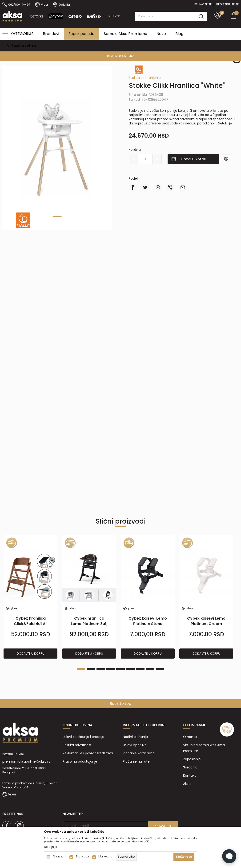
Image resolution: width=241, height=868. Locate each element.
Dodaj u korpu (193, 159)
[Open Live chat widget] (229, 856)
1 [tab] (57, 216)
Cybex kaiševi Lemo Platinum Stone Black (148, 624)
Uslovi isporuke (135, 745)
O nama (190, 737)
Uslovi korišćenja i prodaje (83, 737)
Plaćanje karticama (139, 753)
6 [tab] (130, 669)
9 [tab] (160, 669)
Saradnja (190, 767)
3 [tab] (101, 669)
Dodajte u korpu (31, 654)
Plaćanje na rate (136, 761)
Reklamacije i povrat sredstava (88, 753)
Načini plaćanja (135, 737)
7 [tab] (140, 669)
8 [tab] (150, 669)
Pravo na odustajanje (80, 761)
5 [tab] (120, 669)
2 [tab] (91, 669)
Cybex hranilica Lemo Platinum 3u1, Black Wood (89, 624)
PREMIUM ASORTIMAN (120, 56)
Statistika (82, 856)
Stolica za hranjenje (145, 78)
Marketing (105, 856)
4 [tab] (111, 669)
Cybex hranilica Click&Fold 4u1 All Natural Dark (31, 624)
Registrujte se (227, 4)
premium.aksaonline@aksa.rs (26, 761)
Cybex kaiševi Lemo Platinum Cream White (206, 624)
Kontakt (189, 775)
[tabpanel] (57, 148)
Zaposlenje (192, 759)
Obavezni (59, 856)
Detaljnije (225, 123)
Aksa (187, 784)
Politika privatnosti (77, 745)
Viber (12, 794)
